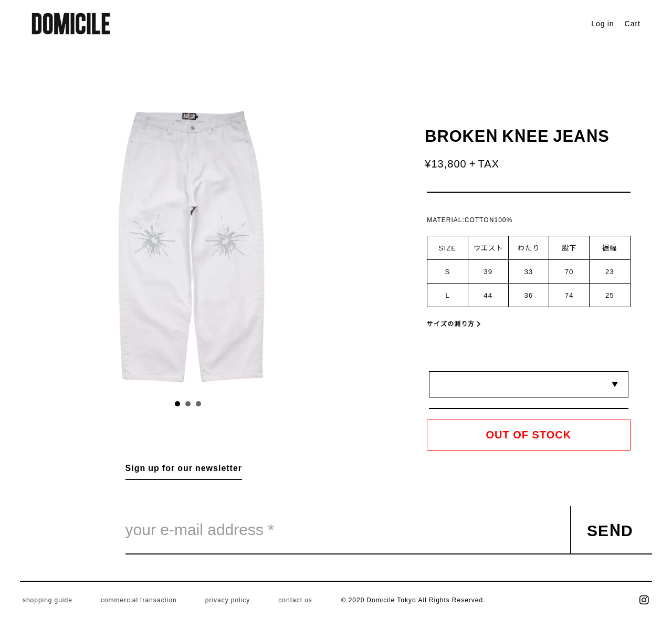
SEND (610, 529)
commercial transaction (139, 599)
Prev (119, 243)
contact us (295, 599)
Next (257, 243)
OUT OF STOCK (529, 435)
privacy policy (228, 599)
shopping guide (48, 599)
